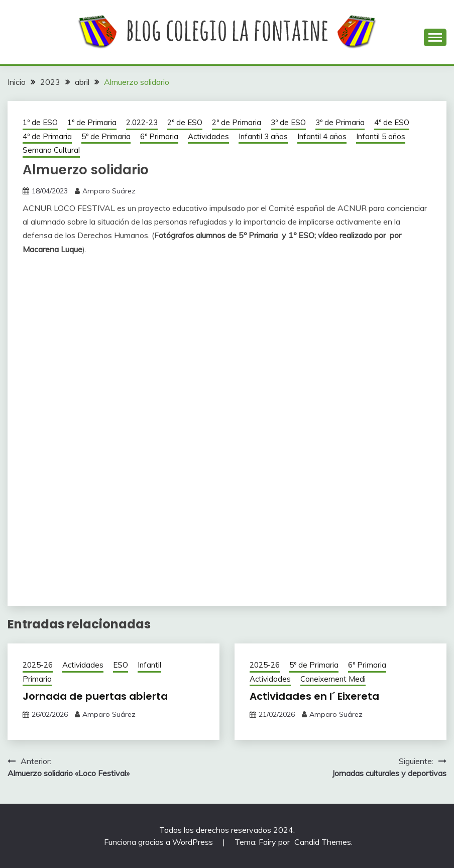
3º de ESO (288, 122)
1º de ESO (40, 122)
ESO (121, 665)
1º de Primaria (92, 122)
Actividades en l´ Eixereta (314, 696)
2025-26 (38, 665)
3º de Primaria (340, 122)
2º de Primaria (237, 122)
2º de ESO (185, 122)
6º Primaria (159, 136)
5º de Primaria (106, 136)
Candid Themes (323, 842)
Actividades (208, 136)
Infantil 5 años (381, 136)
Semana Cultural (51, 150)
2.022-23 (142, 122)
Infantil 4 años (322, 136)
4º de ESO (392, 122)
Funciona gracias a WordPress (159, 842)
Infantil (149, 665)
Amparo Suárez (109, 191)
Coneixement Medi (333, 679)
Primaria (37, 679)
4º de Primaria (47, 136)
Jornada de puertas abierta (95, 696)
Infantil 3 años (263, 136)
